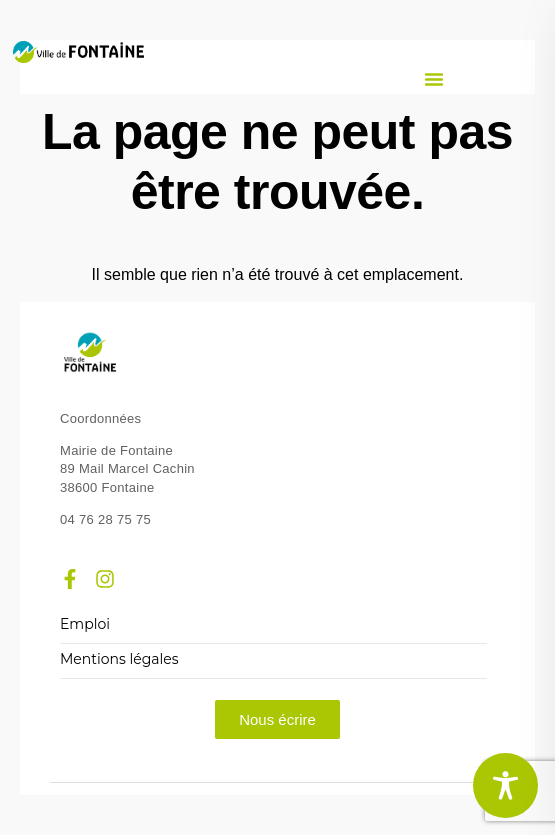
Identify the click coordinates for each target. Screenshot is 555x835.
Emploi (85, 624)
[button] (434, 79)
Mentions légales (119, 659)
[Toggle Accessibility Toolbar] (505, 785)
